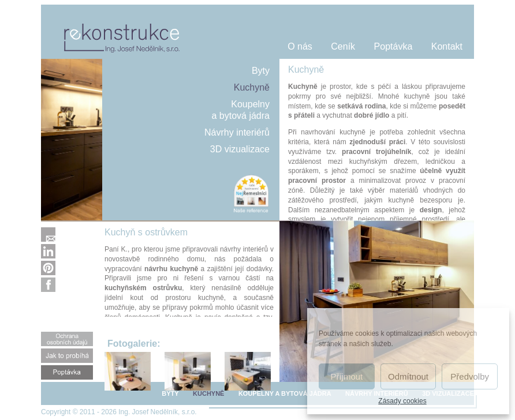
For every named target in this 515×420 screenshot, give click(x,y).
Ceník (343, 46)
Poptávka (393, 46)
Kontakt (447, 46)
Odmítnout (408, 376)
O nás (300, 46)
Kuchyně (252, 87)
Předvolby (470, 376)
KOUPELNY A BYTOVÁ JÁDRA (285, 393)
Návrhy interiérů (237, 132)
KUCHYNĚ (208, 393)
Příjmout (346, 376)
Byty (261, 71)
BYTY (170, 393)
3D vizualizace (240, 149)
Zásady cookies (402, 401)
